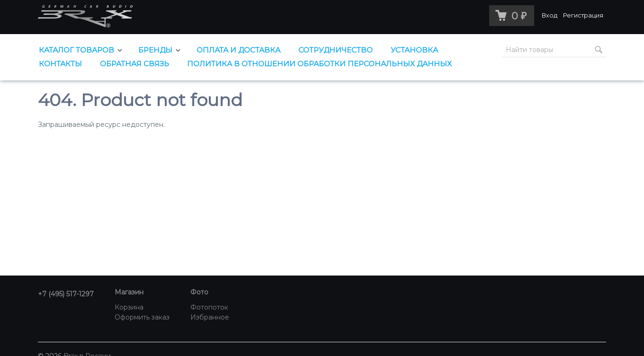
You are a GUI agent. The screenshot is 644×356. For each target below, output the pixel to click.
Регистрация (583, 15)
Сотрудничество (335, 50)
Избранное (210, 317)
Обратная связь (134, 64)
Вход (550, 15)
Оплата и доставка (238, 50)
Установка (414, 50)
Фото (199, 292)
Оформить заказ (142, 317)
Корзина (129, 307)
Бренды (155, 50)
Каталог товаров (76, 50)
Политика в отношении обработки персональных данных (319, 64)
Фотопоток (209, 307)
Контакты (60, 64)
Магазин (129, 292)
